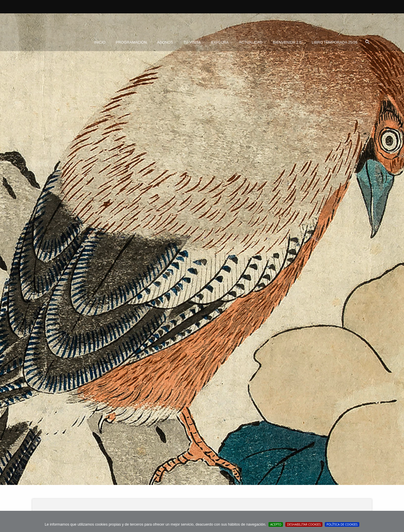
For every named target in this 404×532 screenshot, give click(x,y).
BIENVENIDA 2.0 (287, 42)
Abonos (165, 42)
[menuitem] (100, 42)
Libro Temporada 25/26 (335, 42)
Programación (131, 42)
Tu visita (192, 42)
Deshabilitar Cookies (304, 524)
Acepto (276, 524)
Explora (220, 42)
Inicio (100, 42)
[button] (367, 42)
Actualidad (251, 42)
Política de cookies (342, 524)
